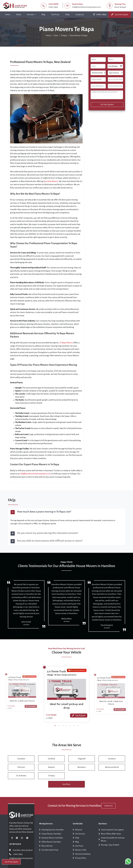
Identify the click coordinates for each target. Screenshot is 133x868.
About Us (77, 834)
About (19, 15)
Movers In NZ (79, 854)
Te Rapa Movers (66, 343)
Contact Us (80, 15)
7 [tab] (78, 728)
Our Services (79, 838)
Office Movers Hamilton (50, 846)
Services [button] (31, 15)
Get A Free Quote (120, 14)
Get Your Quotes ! (107, 104)
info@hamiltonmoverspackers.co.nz (86, 7)
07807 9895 (53, 7)
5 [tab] (70, 728)
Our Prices (55, 15)
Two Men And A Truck (49, 854)
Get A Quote (31, 706)
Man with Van (46, 850)
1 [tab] (55, 728)
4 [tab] (66, 728)
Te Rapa (64, 36)
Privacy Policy (79, 862)
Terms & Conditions (82, 858)
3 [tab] (63, 728)
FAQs (67, 15)
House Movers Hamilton (50, 838)
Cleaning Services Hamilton (51, 834)
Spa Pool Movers (51, 181)
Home (8, 14)
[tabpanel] (67, 693)
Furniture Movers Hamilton (51, 842)
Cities (56, 36)
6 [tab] (74, 728)
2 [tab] (59, 728)
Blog (43, 15)
